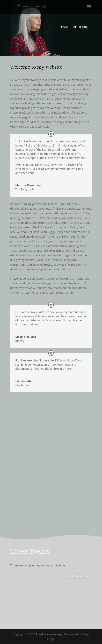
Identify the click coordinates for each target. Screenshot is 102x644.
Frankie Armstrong (49, 634)
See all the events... (77, 576)
